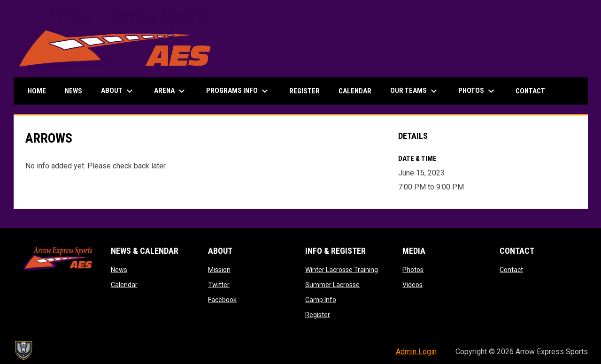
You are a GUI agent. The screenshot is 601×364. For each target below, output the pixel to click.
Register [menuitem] (304, 91)
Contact (511, 270)
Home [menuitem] (37, 91)
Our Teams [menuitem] (415, 91)
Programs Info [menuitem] (238, 91)
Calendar (124, 285)
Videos (412, 285)
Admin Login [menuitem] (416, 352)
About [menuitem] (118, 91)
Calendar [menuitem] (355, 91)
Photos (413, 270)
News (119, 270)
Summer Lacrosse (332, 285)
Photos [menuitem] (478, 91)
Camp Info (321, 300)
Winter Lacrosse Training (342, 270)
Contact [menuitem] (530, 91)
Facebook (222, 300)
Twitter (219, 285)
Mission (219, 270)
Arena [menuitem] (171, 91)
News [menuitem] (73, 91)
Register (318, 315)
